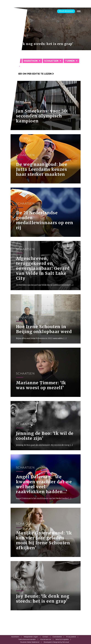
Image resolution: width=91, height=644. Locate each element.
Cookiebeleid (57, 637)
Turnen (70, 61)
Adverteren (15, 637)
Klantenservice (46, 639)
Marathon (31, 61)
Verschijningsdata (62, 639)
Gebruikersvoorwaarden (27, 639)
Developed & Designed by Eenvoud (56, 642)
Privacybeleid (71, 637)
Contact (45, 637)
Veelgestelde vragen (31, 637)
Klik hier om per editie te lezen (32, 74)
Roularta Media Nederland (30, 642)
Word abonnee (66, 11)
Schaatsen (51, 61)
